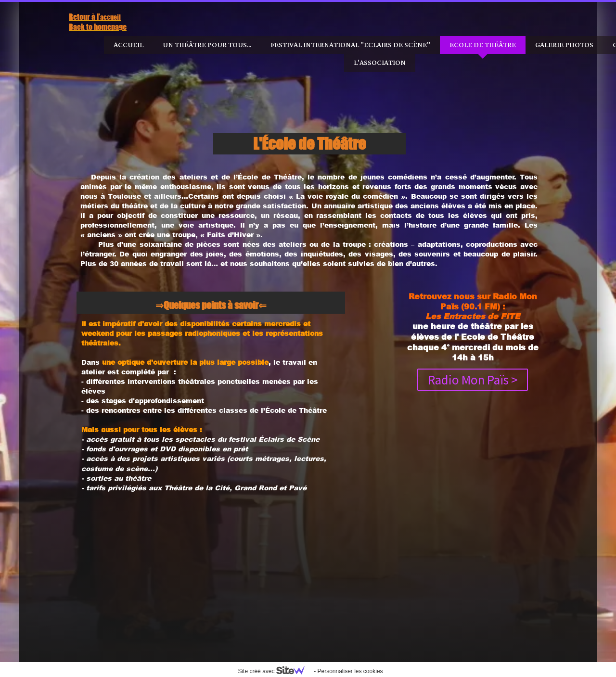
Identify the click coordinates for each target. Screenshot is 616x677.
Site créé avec (275, 671)
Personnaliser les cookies (350, 671)
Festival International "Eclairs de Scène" (350, 45)
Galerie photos (564, 45)
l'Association (380, 63)
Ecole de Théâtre (483, 45)
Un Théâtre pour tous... (207, 45)
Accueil (128, 45)
